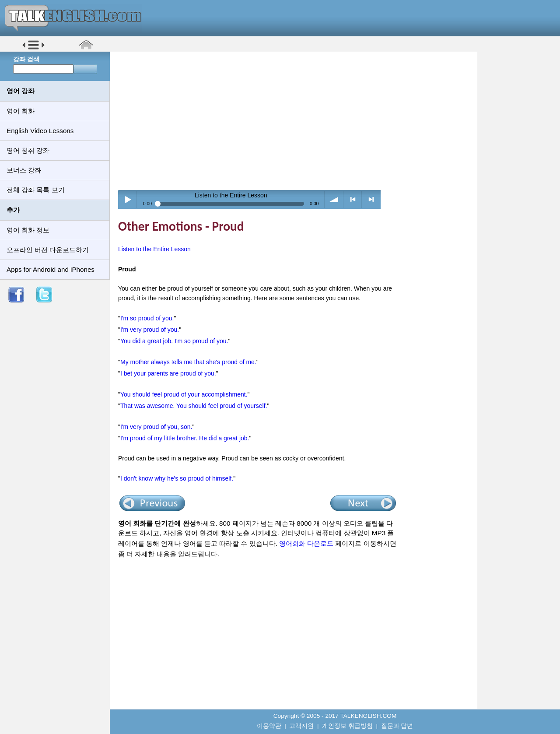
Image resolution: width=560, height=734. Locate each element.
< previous (353, 199)
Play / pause (128, 199)
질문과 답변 (397, 726)
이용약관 (269, 726)
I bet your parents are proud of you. (168, 373)
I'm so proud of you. (147, 318)
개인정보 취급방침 (347, 726)
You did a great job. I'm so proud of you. (174, 341)
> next (371, 199)
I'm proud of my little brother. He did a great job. (185, 438)
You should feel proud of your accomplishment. (184, 394)
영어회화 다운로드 (306, 543)
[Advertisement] (297, 120)
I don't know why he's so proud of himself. (177, 478)
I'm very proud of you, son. (156, 427)
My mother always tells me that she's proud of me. (188, 362)
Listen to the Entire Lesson (154, 249)
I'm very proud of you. (150, 330)
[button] (33, 49)
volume (334, 199)
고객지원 (301, 726)
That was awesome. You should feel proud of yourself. (194, 406)
